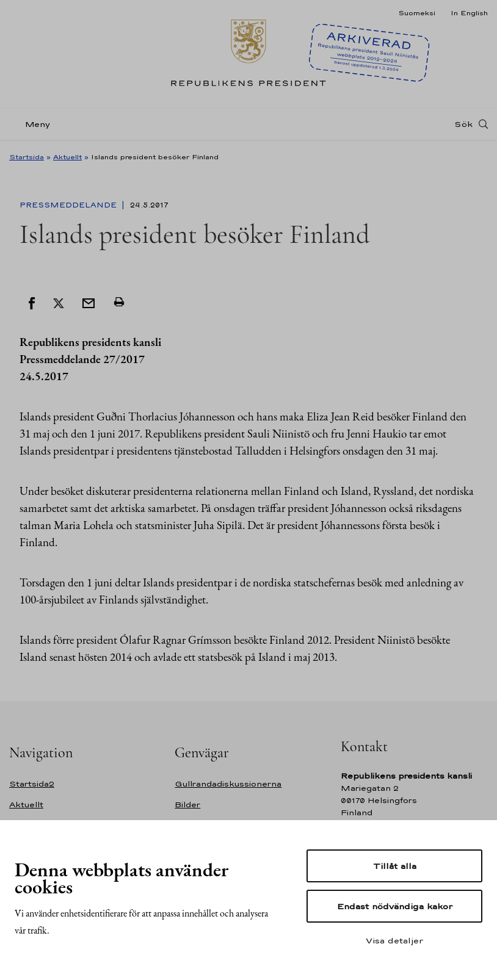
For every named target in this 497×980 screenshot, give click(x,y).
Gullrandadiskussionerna (228, 784)
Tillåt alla (395, 866)
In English (469, 13)
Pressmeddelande (69, 205)
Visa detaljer (394, 940)
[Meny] (33, 124)
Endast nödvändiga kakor (395, 906)
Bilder (187, 805)
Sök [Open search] (463, 124)
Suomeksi (417, 13)
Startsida (27, 157)
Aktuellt (67, 157)
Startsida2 (32, 784)
